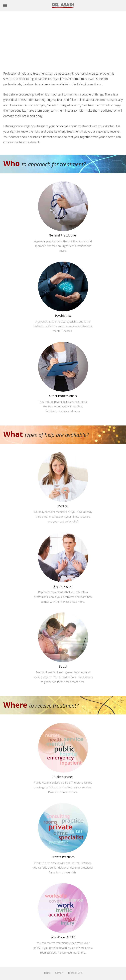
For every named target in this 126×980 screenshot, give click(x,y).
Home (47, 973)
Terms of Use (75, 973)
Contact (59, 973)
